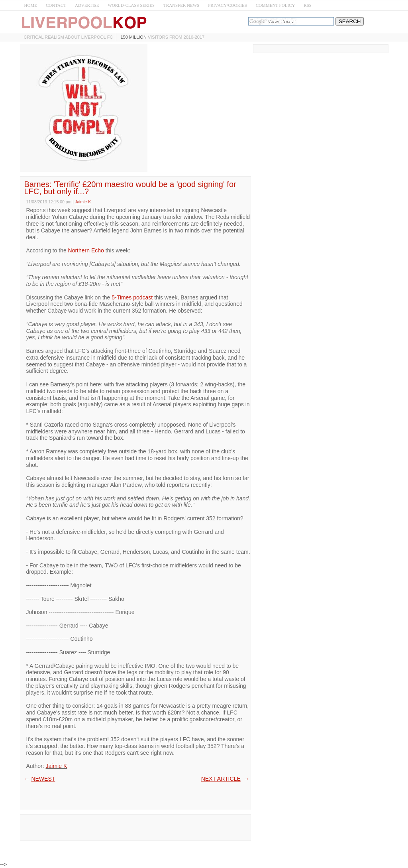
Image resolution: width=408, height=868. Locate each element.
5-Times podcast (132, 297)
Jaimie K (57, 766)
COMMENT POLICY (276, 5)
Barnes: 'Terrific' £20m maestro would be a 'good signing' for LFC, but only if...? (130, 188)
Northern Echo (86, 250)
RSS (308, 5)
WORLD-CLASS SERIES (131, 5)
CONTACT (56, 5)
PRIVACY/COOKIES (228, 5)
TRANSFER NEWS (181, 5)
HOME (31, 5)
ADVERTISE (87, 5)
